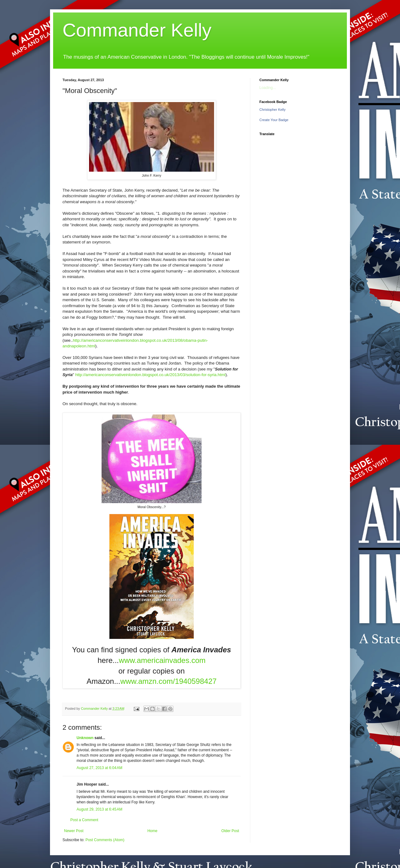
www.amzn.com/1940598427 (168, 681)
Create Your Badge (274, 120)
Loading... (268, 88)
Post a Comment (84, 820)
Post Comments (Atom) (105, 840)
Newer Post (74, 831)
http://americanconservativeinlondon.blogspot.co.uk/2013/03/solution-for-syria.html (150, 375)
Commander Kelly (137, 30)
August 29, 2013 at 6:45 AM (99, 809)
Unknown (85, 738)
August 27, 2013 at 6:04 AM (99, 768)
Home (152, 831)
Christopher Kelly (272, 110)
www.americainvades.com (162, 660)
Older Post (230, 831)
